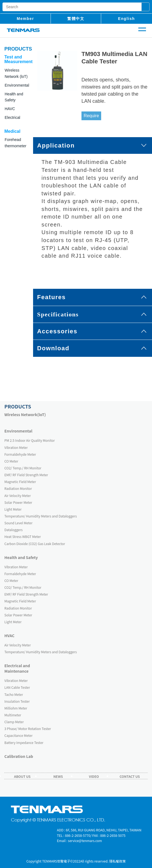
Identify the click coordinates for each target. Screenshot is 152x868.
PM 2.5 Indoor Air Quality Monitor (30, 440)
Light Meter (13, 509)
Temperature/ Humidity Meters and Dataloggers (41, 516)
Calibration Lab (19, 756)
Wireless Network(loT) (25, 414)
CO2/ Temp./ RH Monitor (23, 468)
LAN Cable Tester (17, 687)
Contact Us (130, 776)
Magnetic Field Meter (20, 482)
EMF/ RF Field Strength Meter (26, 475)
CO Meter (11, 461)
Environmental (18, 431)
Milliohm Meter (16, 708)
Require (91, 116)
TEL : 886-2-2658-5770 (74, 835)
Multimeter (13, 715)
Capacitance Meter (18, 735)
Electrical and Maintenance (17, 668)
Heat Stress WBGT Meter (23, 536)
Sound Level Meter (18, 523)
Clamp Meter (14, 722)
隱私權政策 (118, 861)
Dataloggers (14, 530)
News (58, 776)
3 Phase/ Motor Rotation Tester (28, 729)
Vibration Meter (16, 447)
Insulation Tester (17, 701)
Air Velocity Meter (18, 495)
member (25, 19)
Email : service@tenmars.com (79, 841)
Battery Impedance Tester (24, 742)
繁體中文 (76, 19)
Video (94, 776)
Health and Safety (21, 557)
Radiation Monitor (18, 488)
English (127, 19)
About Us (22, 776)
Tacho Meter (14, 694)
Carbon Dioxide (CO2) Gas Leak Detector (35, 544)
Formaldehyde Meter (20, 454)
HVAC (9, 635)
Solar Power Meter (18, 502)
